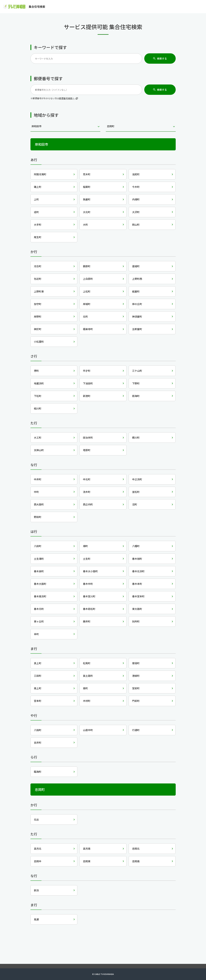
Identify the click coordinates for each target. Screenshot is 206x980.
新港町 (87, 396)
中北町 (87, 479)
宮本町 (38, 701)
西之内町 (88, 504)
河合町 (38, 266)
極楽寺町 (88, 329)
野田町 (38, 517)
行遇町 (136, 730)
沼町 (135, 504)
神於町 (38, 329)
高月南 (87, 849)
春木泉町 (39, 571)
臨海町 (38, 772)
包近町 (38, 279)
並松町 (136, 492)
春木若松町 (89, 609)
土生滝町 (39, 559)
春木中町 (88, 584)
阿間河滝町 (40, 174)
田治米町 (88, 437)
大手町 (38, 225)
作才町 (87, 371)
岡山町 (136, 225)
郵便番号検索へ (67, 98)
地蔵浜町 (39, 383)
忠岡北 (136, 849)
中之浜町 (137, 479)
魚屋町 (87, 199)
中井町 (38, 479)
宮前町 (136, 688)
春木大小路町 (90, 571)
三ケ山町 (137, 371)
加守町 (38, 304)
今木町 (136, 187)
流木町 (87, 492)
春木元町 (39, 609)
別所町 (136, 621)
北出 (36, 819)
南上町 (38, 688)
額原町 (87, 266)
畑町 (85, 546)
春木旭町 (137, 559)
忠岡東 (87, 861)
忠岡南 (136, 861)
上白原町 (88, 279)
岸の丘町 (137, 304)
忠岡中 (38, 861)
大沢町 (136, 212)
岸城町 (87, 304)
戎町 (36, 212)
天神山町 (39, 450)
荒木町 (87, 174)
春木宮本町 (138, 596)
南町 (85, 688)
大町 (85, 225)
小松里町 (39, 342)
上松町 (87, 291)
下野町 (136, 383)
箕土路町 (88, 676)
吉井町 (38, 743)
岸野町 (38, 316)
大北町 (87, 212)
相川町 (38, 408)
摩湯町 (136, 663)
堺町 (36, 371)
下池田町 (88, 383)
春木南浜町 (40, 596)
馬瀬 (36, 919)
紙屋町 (136, 291)
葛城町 (136, 266)
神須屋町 (137, 316)
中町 (36, 492)
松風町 (87, 663)
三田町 (38, 676)
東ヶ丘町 (39, 621)
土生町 (87, 559)
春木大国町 (40, 584)
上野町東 (39, 291)
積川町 (136, 437)
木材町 (87, 701)
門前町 (136, 701)
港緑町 (136, 676)
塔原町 (87, 450)
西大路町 (39, 504)
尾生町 (38, 237)
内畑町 (136, 199)
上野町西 (137, 279)
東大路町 (137, 609)
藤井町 (87, 621)
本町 (36, 634)
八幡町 (136, 546)
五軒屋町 (137, 329)
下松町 (38, 396)
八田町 (38, 546)
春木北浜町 (138, 571)
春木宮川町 (89, 596)
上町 (36, 199)
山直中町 (88, 730)
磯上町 (38, 187)
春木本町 (137, 584)
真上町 (38, 663)
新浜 (36, 890)
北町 (85, 316)
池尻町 (136, 174)
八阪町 (38, 730)
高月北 (38, 849)
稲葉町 (87, 187)
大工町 (38, 437)
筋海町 (136, 396)
